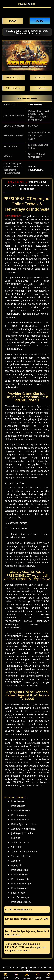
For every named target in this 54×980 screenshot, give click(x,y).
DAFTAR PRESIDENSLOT (36, 168)
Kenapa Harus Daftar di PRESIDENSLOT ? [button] (27, 920)
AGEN (11, 182)
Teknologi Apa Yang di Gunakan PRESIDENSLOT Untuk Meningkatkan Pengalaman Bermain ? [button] (25, 947)
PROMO (38, 976)
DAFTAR (27, 976)
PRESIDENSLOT (36, 105)
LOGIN (16, 976)
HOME (5, 976)
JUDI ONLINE (22, 182)
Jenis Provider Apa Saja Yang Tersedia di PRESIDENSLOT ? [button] (27, 933)
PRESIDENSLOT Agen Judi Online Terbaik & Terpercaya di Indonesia (27, 32)
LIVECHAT (49, 976)
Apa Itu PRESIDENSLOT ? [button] (19, 909)
